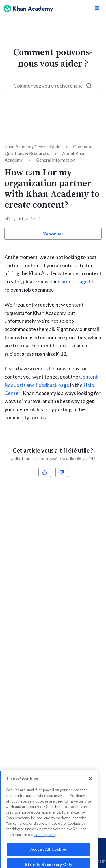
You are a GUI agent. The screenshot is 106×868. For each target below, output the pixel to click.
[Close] (90, 786)
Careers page (73, 281)
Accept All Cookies (49, 856)
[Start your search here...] (53, 86)
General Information (56, 160)
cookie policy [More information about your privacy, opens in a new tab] (45, 842)
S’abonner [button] (53, 234)
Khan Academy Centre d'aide (32, 146)
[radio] (45, 472)
